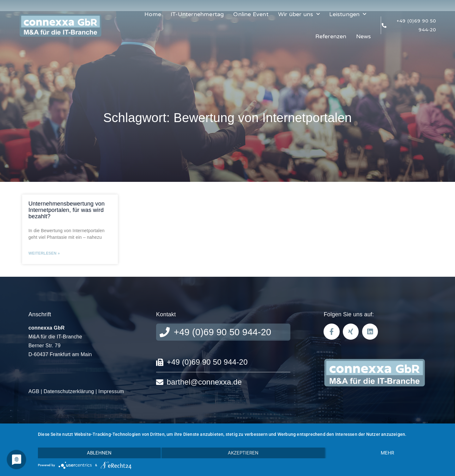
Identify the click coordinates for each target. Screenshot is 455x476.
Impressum (111, 391)
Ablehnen (99, 453)
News (364, 36)
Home (153, 14)
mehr (387, 453)
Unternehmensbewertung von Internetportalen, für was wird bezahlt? (67, 210)
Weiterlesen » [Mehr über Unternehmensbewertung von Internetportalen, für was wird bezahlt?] (44, 253)
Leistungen (348, 14)
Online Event (251, 14)
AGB (34, 391)
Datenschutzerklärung (69, 391)
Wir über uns (299, 14)
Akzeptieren (243, 453)
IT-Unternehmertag (197, 14)
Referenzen (331, 36)
